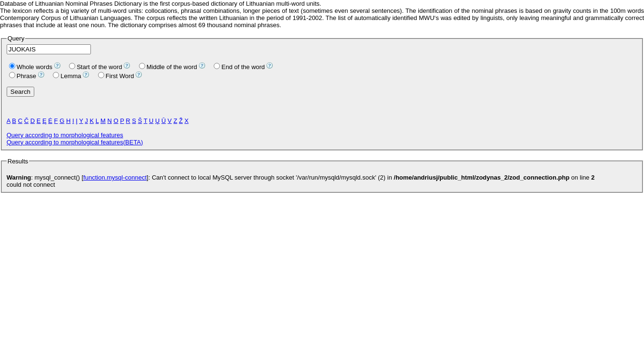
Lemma (67, 76)
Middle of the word (168, 67)
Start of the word (95, 67)
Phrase (23, 76)
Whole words (31, 67)
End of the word (239, 67)
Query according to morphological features (65, 135)
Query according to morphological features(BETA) (75, 142)
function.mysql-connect (115, 177)
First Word (116, 76)
